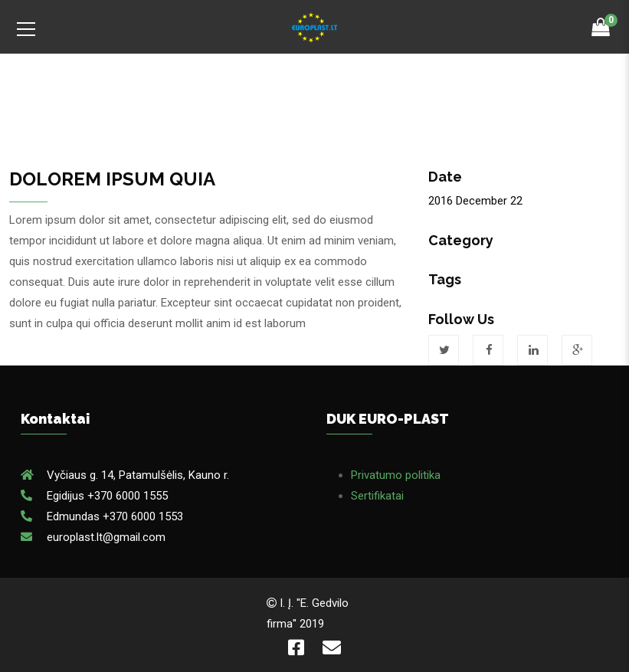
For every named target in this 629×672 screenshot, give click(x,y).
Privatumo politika (396, 475)
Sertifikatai (377, 496)
